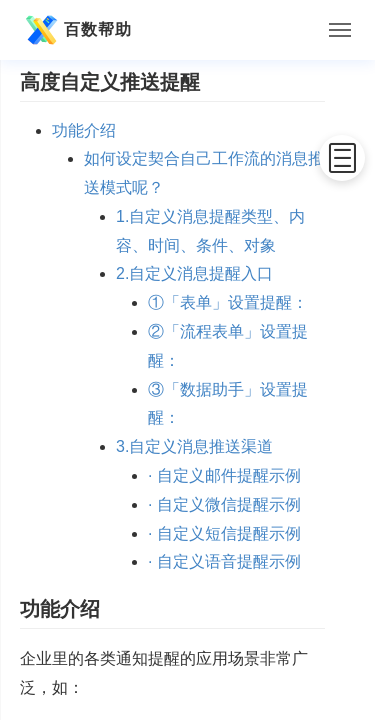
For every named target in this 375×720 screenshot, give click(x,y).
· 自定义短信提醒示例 (224, 533)
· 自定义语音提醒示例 (224, 561)
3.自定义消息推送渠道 (194, 446)
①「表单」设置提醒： (228, 302)
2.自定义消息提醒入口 (194, 273)
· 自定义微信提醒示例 (224, 504)
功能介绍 (84, 130)
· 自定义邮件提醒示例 (224, 475)
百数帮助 (76, 30)
